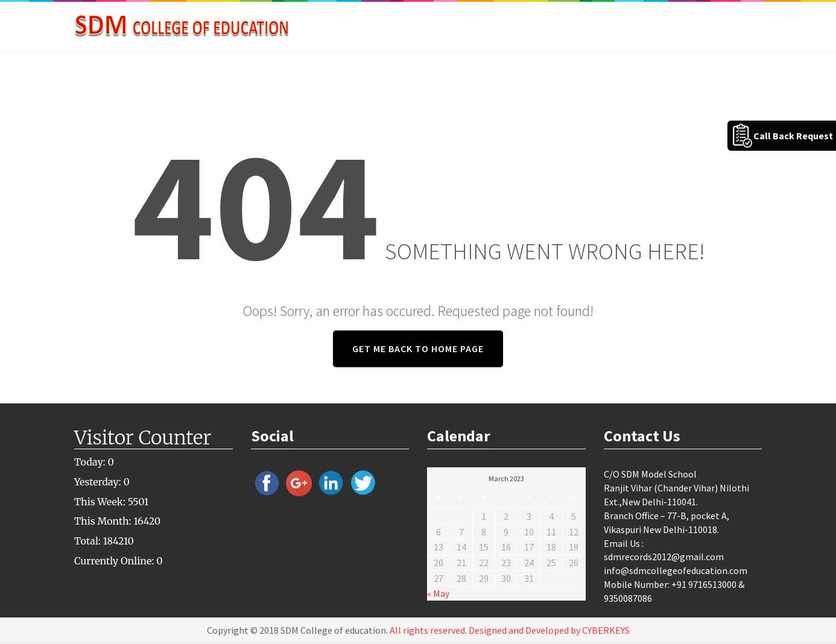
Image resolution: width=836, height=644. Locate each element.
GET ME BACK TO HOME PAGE (418, 349)
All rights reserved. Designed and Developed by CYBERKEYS (510, 630)
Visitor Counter (143, 438)
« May (438, 593)
